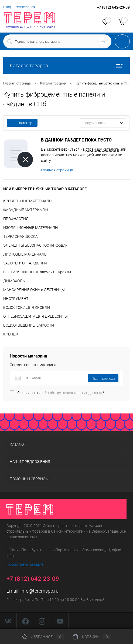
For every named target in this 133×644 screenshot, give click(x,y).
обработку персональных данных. (73, 393)
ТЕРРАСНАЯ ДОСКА (21, 236)
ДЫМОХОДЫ (14, 281)
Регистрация (25, 7)
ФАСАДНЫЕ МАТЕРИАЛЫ (26, 210)
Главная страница (57, 170)
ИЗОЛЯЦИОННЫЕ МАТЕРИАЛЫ (31, 228)
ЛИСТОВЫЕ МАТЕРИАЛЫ (25, 254)
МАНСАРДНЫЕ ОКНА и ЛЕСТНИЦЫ (34, 290)
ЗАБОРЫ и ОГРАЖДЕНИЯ (25, 263)
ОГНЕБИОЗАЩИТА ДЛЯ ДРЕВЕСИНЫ (35, 316)
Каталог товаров (66, 66)
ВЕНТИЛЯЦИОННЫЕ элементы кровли (37, 272)
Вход (7, 7)
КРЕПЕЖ (11, 334)
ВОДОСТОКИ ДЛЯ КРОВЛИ (27, 307)
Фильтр (22, 123)
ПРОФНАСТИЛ (16, 219)
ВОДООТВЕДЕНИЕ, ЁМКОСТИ (29, 325)
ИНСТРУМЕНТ (16, 299)
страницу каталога (102, 149)
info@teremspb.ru (40, 591)
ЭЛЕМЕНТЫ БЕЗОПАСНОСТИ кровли (35, 245)
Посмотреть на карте (25, 564)
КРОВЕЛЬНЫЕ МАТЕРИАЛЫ (28, 201)
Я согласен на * (61, 393)
